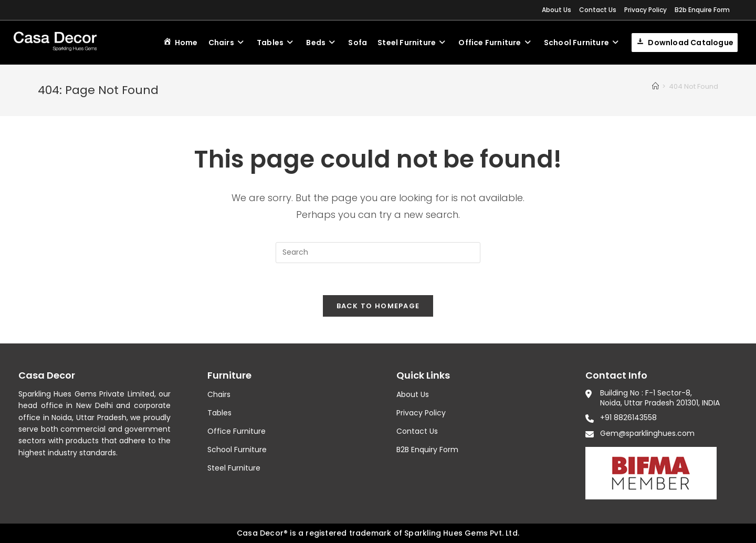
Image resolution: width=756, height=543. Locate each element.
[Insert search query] (378, 253)
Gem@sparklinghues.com (647, 433)
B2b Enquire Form (702, 10)
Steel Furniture (234, 468)
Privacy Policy (645, 10)
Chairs (219, 394)
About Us (556, 10)
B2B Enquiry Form (427, 450)
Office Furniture (237, 431)
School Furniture (237, 450)
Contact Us (598, 10)
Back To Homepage (378, 306)
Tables (219, 413)
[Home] (655, 86)
